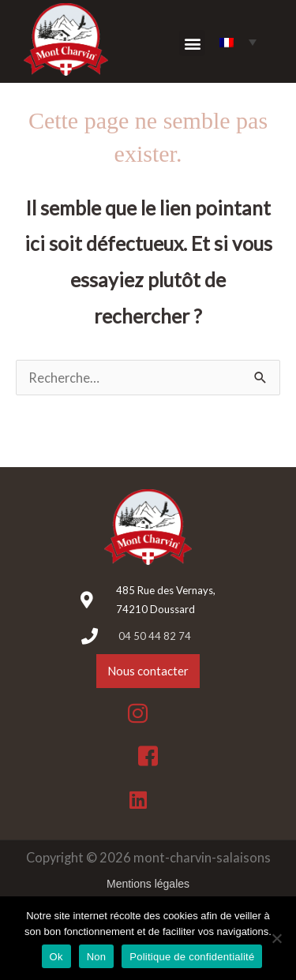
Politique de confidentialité (192, 957)
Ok (56, 957)
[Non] (276, 938)
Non (97, 957)
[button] (192, 43)
